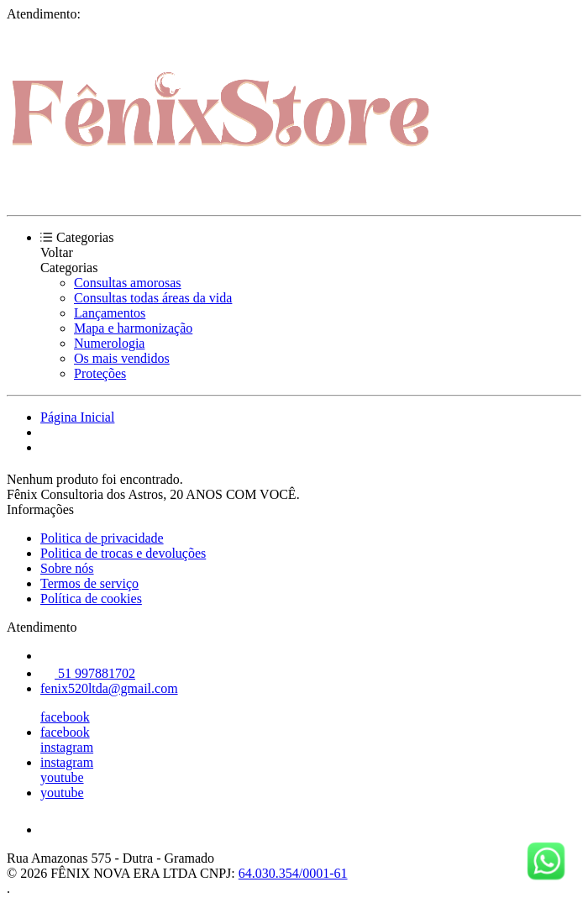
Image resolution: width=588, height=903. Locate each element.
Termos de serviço (89, 583)
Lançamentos (110, 313)
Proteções (100, 373)
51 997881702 (88, 673)
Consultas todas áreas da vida (153, 298)
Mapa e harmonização (133, 328)
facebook (65, 717)
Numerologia (109, 343)
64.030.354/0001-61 (293, 873)
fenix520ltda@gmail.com (109, 688)
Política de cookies (91, 598)
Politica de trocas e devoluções (123, 553)
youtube (62, 777)
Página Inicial (77, 417)
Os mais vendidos (122, 358)
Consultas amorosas (128, 283)
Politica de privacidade (102, 538)
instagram (67, 747)
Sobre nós (67, 568)
